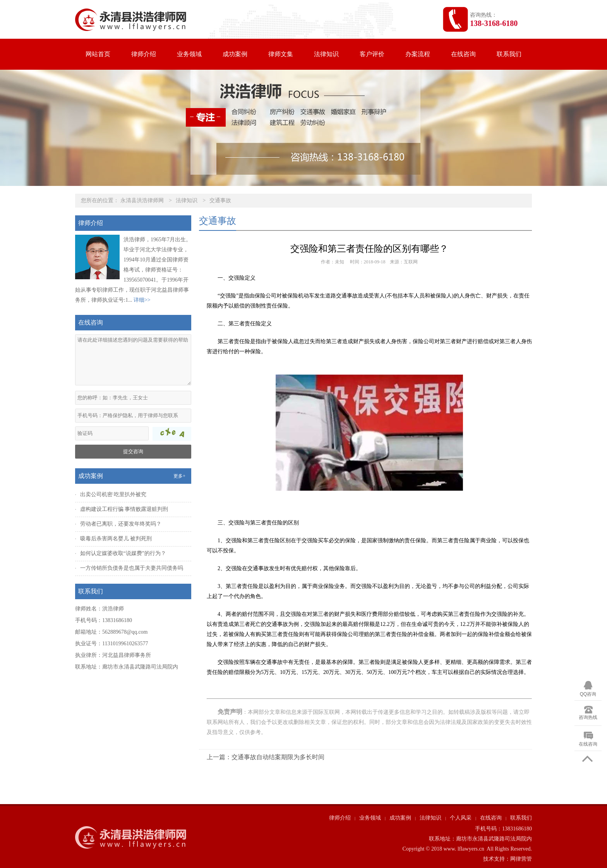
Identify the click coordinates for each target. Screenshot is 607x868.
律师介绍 (144, 54)
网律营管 (521, 859)
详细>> (142, 300)
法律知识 (326, 54)
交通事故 (220, 200)
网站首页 (98, 54)
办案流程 (418, 54)
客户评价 (372, 54)
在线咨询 (463, 54)
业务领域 (189, 54)
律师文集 (281, 54)
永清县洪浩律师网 (142, 200)
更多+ (179, 476)
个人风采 (461, 818)
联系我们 (509, 54)
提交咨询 (133, 451)
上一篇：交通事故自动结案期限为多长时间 (266, 757)
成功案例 (235, 54)
